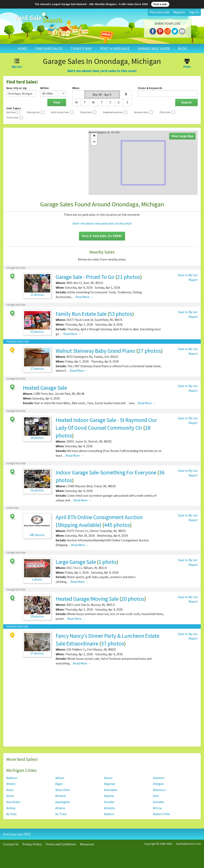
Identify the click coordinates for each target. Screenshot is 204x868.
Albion (11, 784)
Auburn (109, 814)
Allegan (158, 784)
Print (187, 64)
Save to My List (188, 275)
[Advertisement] (102, 708)
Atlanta (109, 808)
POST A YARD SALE (115, 48)
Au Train (61, 814)
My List (17, 64)
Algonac (110, 784)
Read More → (84, 297)
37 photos (113, 643)
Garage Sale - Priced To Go (85, 277)
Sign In (194, 12)
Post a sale (160, 4)
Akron (108, 778)
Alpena (109, 796)
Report (193, 280)
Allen (10, 790)
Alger (59, 784)
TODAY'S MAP (81, 48)
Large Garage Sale (76, 562)
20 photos (133, 599)
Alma (10, 796)
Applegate (63, 802)
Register (179, 12)
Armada (158, 802)
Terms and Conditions (61, 844)
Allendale (111, 790)
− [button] (94, 142)
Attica (157, 808)
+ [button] (94, 136)
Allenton (159, 790)
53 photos (121, 314)
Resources (87, 844)
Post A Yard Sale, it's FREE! (102, 236)
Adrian (60, 778)
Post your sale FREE (17, 834)
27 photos (149, 351)
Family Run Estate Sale (81, 314)
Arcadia (109, 802)
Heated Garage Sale (45, 388)
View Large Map (182, 136)
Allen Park (62, 790)
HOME (22, 48)
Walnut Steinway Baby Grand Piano (95, 351)
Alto (156, 796)
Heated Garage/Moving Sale (87, 599)
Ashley (11, 808)
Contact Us (11, 844)
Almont (61, 796)
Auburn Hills (162, 814)
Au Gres (12, 814)
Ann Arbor (13, 802)
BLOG (182, 48)
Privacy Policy (32, 844)
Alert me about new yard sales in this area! (102, 71)
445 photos (117, 525)
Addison (12, 778)
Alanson (159, 778)
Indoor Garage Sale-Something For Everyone (106, 472)
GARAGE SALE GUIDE (154, 48)
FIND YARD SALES (49, 48)
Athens (60, 808)
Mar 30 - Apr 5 (102, 95)
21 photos (129, 277)
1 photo (108, 562)
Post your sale (160, 12)
